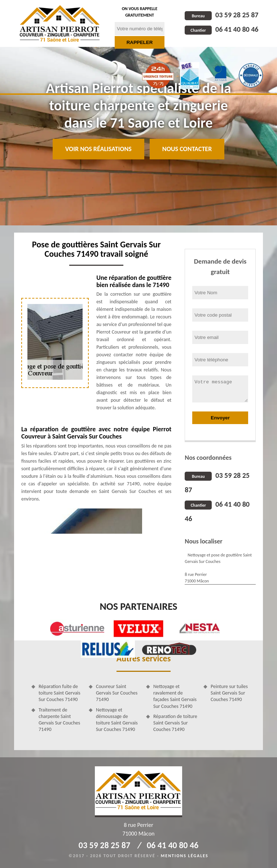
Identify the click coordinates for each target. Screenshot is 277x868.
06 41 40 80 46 (221, 29)
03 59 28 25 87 (221, 15)
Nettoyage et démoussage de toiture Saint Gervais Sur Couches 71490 (117, 720)
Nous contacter (187, 149)
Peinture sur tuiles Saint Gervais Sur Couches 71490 (229, 693)
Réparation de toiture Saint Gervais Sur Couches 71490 (175, 723)
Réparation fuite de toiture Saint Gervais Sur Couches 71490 (60, 693)
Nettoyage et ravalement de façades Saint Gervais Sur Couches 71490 (175, 696)
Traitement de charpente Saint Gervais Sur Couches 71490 (59, 720)
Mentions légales (185, 856)
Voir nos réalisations (98, 149)
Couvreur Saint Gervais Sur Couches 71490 (117, 693)
